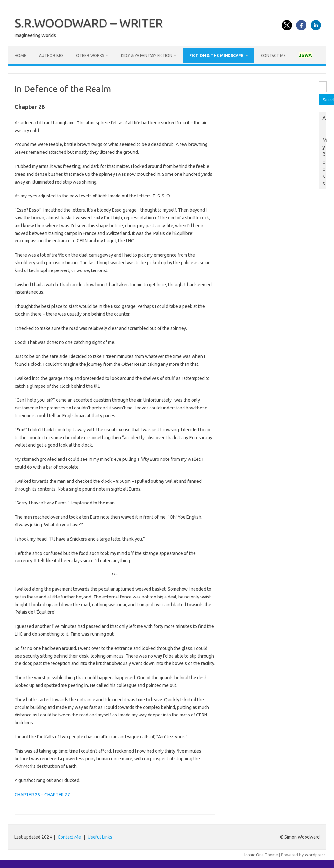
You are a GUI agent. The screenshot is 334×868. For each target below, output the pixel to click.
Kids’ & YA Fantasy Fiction (147, 55)
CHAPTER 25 (27, 795)
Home (20, 55)
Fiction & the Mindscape (217, 55)
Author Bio (51, 55)
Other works (90, 55)
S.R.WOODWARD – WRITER (89, 23)
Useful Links (100, 837)
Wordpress (315, 855)
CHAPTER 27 (57, 795)
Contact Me (273, 55)
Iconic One (254, 855)
